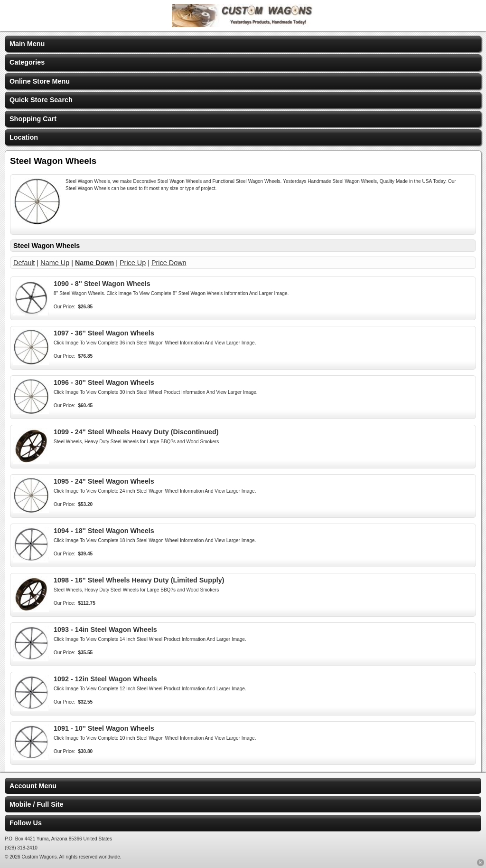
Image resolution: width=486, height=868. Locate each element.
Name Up (55, 263)
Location (24, 137)
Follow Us (26, 823)
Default (24, 263)
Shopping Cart (33, 119)
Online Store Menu (40, 81)
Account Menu (33, 786)
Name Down (94, 263)
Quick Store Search (41, 100)
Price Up (133, 263)
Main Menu (27, 44)
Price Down (169, 263)
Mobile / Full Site (37, 804)
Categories (27, 62)
